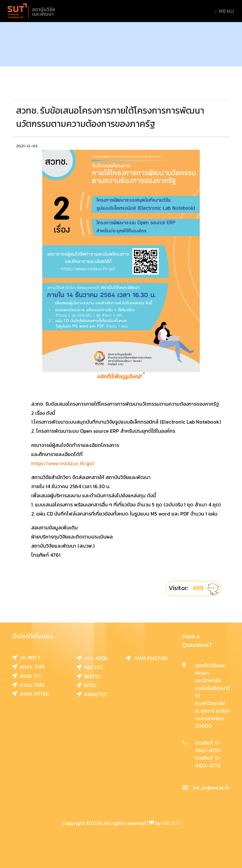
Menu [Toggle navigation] (225, 11)
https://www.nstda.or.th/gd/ (63, 463)
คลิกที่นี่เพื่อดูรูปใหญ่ (121, 377)
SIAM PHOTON (147, 658)
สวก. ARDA (92, 658)
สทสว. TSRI (28, 667)
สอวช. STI (26, 676)
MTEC (87, 685)
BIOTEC (89, 676)
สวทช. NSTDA (31, 694)
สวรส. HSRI (28, 685)
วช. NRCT (26, 657)
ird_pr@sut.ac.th (206, 787)
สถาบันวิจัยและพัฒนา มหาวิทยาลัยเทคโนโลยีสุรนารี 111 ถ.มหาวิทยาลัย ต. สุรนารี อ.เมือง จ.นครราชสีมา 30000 (212, 696)
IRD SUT (171, 823)
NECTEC (90, 667)
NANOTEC (92, 694)
